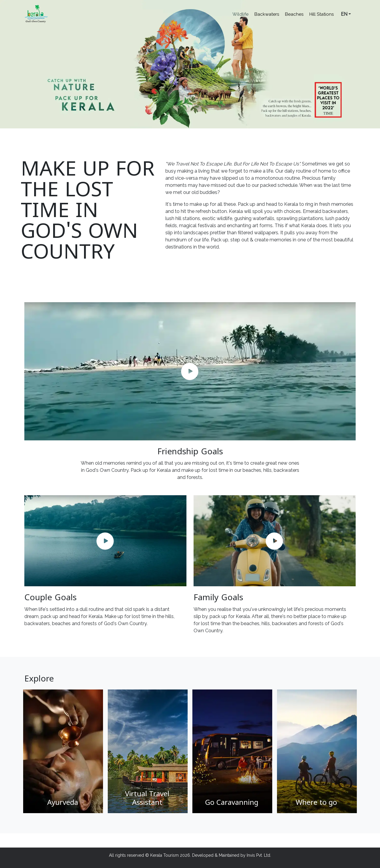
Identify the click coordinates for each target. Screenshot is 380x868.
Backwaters (267, 14)
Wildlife (240, 14)
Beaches (294, 14)
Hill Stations (322, 14)
